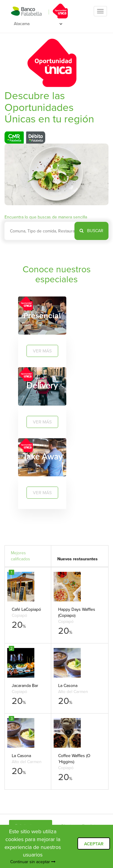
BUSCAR (91, 231)
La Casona (68, 686)
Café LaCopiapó (26, 609)
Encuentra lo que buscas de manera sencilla (46, 217)
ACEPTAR (94, 844)
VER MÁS (42, 351)
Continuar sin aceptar (33, 862)
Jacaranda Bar (25, 686)
